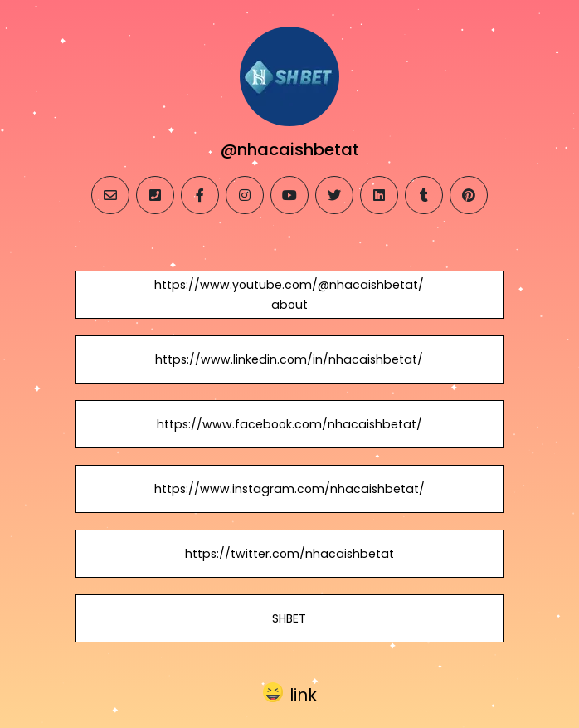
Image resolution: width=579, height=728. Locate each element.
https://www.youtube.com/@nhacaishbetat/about (289, 295)
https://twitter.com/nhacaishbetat (289, 554)
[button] (290, 694)
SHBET (289, 618)
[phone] (155, 195)
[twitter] (334, 195)
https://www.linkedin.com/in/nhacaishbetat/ (289, 359)
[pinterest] (469, 195)
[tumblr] (424, 195)
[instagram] (245, 195)
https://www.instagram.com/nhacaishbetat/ (289, 489)
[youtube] (289, 195)
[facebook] (200, 195)
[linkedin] (379, 195)
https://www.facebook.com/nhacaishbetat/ (289, 424)
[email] (110, 195)
